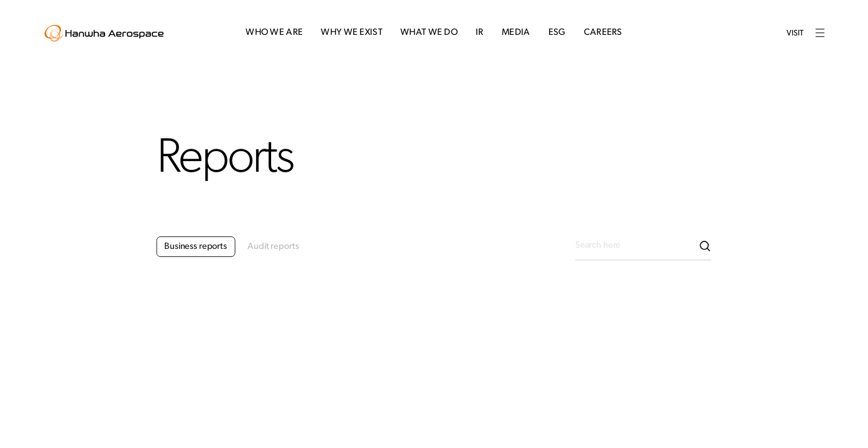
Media (516, 33)
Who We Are (274, 33)
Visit (795, 33)
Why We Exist (352, 33)
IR (480, 33)
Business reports (196, 254)
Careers (603, 33)
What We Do (429, 33)
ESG (557, 33)
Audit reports (273, 254)
